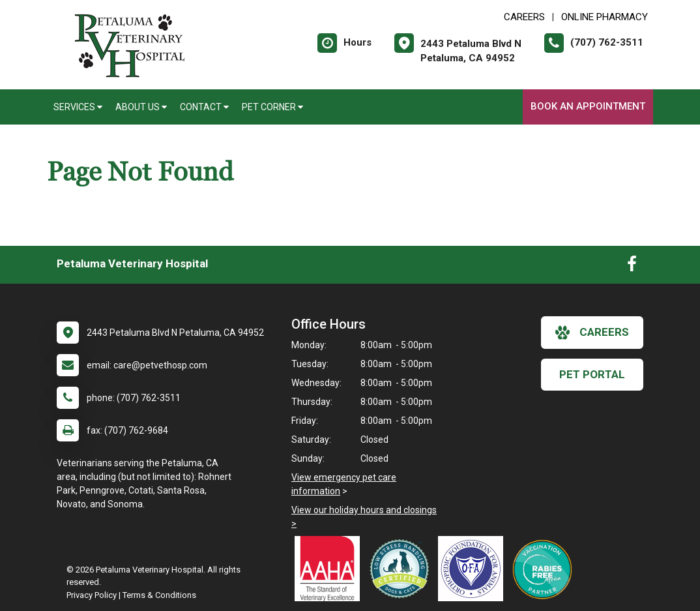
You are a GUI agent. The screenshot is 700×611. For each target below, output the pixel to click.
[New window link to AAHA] (330, 569)
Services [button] (78, 107)
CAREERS (524, 17)
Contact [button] (204, 107)
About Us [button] (141, 107)
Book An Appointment (588, 106)
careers (592, 333)
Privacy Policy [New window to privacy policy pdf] (92, 595)
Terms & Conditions (159, 595)
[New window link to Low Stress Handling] (402, 569)
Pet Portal (592, 374)
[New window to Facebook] (632, 267)
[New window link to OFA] (474, 569)
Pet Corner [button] (272, 107)
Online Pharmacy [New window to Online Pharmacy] (605, 17)
